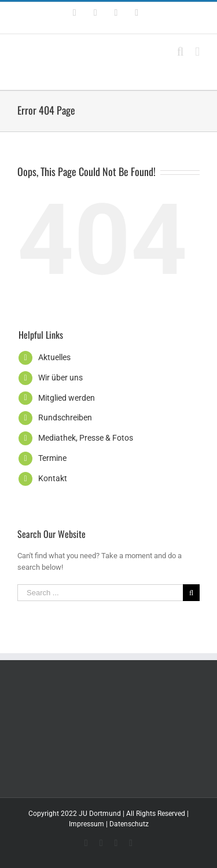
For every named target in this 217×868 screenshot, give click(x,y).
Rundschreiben (65, 417)
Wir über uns (60, 378)
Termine (52, 458)
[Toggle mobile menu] (197, 52)
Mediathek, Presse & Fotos (86, 438)
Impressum (87, 824)
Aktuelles (54, 357)
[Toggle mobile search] (181, 52)
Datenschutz (129, 824)
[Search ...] (100, 593)
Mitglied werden (67, 398)
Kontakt (53, 478)
